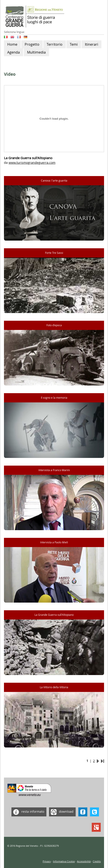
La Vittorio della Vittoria (54, 687)
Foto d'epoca (54, 325)
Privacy (47, 861)
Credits (97, 861)
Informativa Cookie (64, 861)
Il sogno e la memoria (54, 398)
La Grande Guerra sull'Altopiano (54, 615)
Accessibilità (84, 861)
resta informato (28, 812)
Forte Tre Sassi (54, 253)
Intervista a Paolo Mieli (54, 542)
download (61, 812)
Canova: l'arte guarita (54, 181)
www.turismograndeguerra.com (32, 163)
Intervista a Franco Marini (54, 470)
